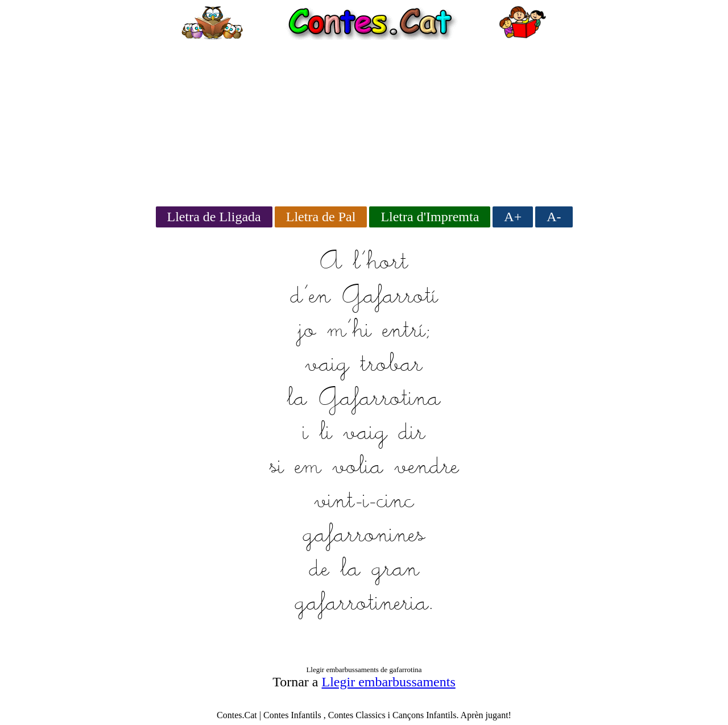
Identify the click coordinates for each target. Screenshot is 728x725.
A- (554, 217)
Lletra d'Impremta (430, 217)
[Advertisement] (364, 119)
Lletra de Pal (321, 217)
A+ (513, 217)
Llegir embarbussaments (389, 682)
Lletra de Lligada (214, 217)
